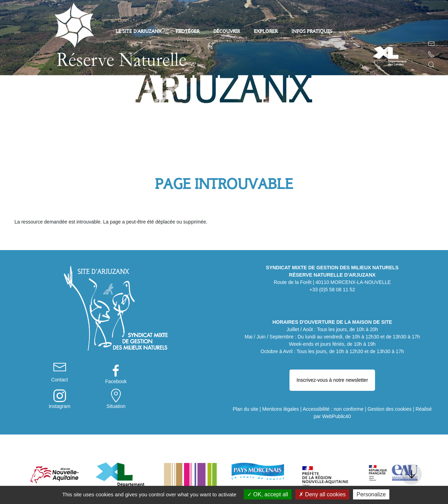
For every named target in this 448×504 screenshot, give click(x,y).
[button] (431, 65)
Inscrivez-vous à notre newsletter (332, 366)
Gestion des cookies (389, 387)
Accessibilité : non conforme (333, 387)
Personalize (371, 494)
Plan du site (245, 387)
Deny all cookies (322, 494)
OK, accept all (268, 494)
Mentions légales (281, 387)
